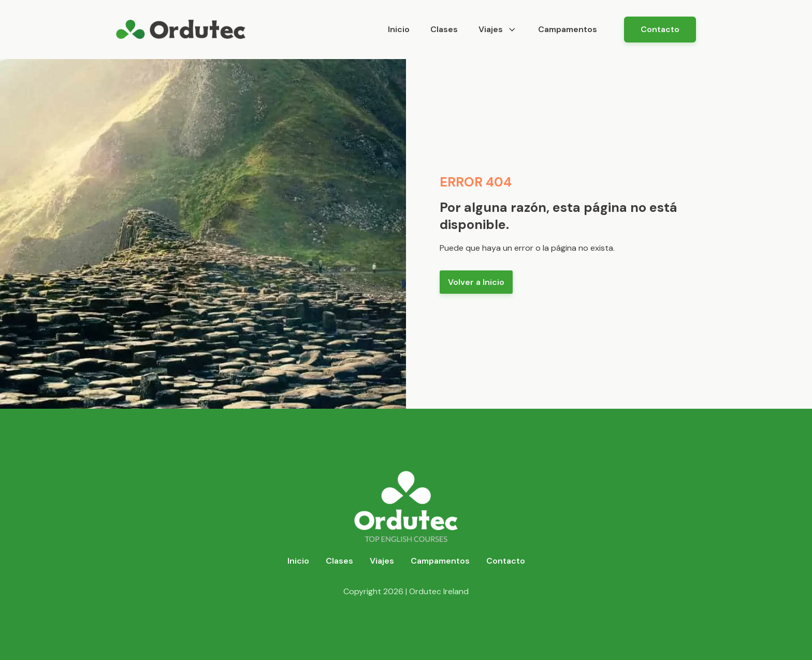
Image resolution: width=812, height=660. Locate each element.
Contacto (660, 29)
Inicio (399, 29)
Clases (444, 29)
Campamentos (568, 29)
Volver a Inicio (476, 282)
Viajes (498, 29)
